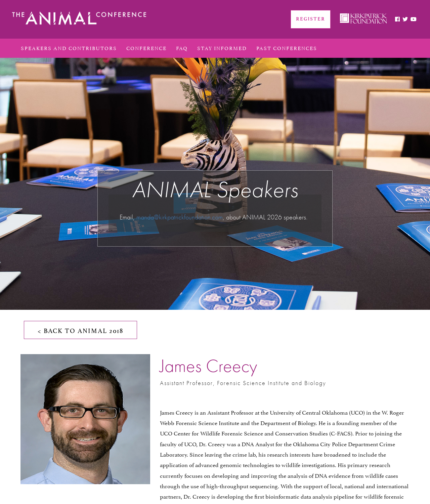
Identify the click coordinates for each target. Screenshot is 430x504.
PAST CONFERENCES (287, 48)
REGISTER (311, 19)
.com (217, 217)
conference (146, 48)
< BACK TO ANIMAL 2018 (80, 330)
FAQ (182, 48)
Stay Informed (222, 48)
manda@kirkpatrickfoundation (174, 217)
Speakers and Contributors (69, 48)
